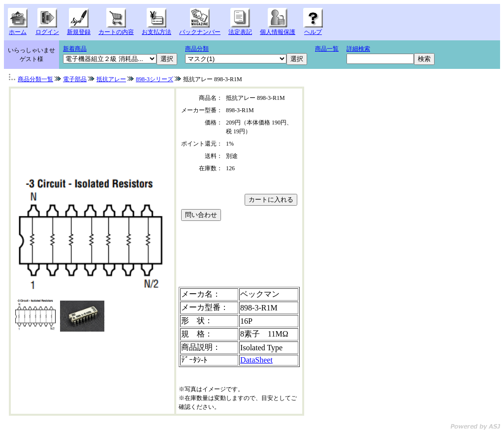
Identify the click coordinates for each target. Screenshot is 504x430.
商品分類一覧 (35, 79)
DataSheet (256, 360)
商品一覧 (327, 49)
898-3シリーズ (155, 79)
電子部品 (75, 79)
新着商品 (75, 49)
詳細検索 (358, 49)
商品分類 (197, 49)
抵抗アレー (111, 79)
